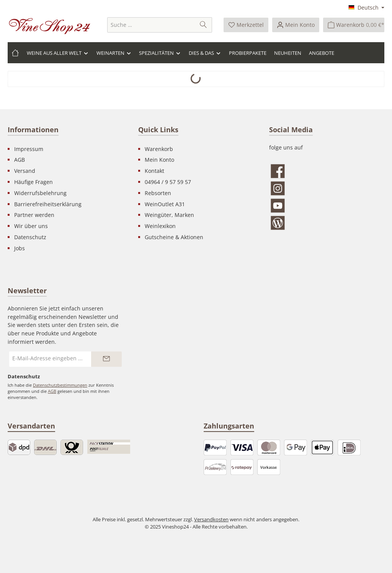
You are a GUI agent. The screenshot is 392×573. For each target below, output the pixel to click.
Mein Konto (159, 160)
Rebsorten (158, 193)
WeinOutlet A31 (165, 204)
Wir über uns (31, 226)
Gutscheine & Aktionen (174, 237)
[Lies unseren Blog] (327, 223)
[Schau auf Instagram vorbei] (327, 188)
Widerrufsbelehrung (40, 193)
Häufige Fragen (33, 182)
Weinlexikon (160, 226)
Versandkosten (211, 520)
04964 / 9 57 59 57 (168, 182)
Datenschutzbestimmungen (60, 385)
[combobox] (151, 25)
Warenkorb (159, 149)
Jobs (20, 248)
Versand (25, 171)
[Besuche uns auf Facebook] (327, 171)
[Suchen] (203, 25)
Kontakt (154, 171)
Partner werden (34, 215)
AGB (20, 160)
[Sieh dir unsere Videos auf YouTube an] (327, 206)
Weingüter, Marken (169, 215)
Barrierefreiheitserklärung (48, 204)
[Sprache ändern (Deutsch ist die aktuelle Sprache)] (366, 8)
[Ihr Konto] (296, 25)
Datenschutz (30, 237)
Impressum (29, 149)
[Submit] (106, 359)
